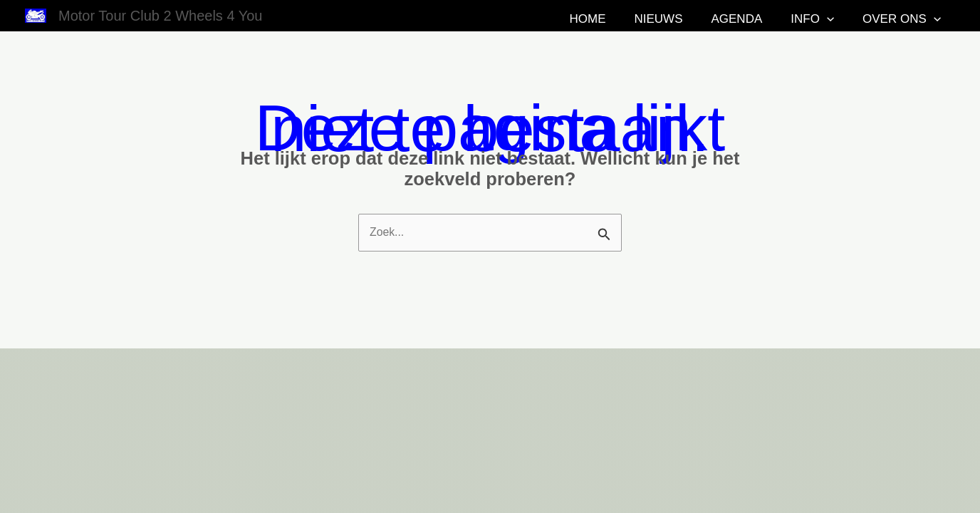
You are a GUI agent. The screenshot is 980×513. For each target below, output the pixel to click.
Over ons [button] (916, 19)
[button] (857, 19)
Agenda (783, 19)
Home (667, 19)
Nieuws (721, 19)
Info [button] (843, 19)
